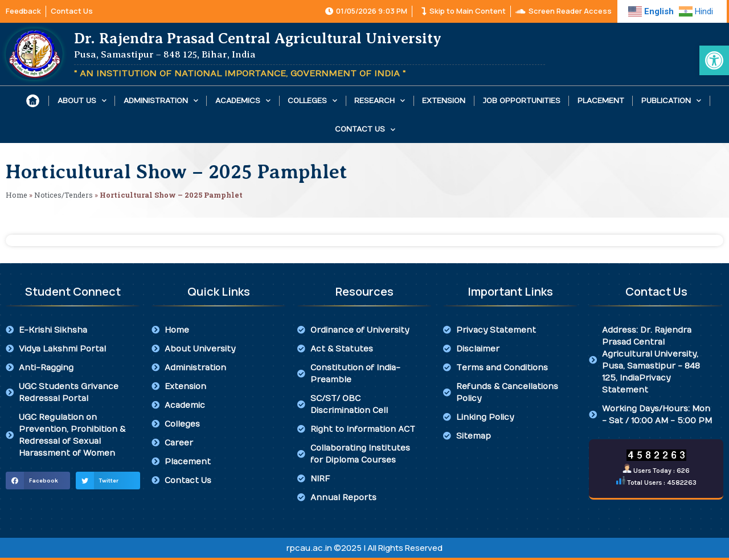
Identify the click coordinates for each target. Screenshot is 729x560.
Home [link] (17, 195)
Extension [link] (444, 101)
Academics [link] (243, 101)
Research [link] (380, 101)
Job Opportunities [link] (522, 101)
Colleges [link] (312, 101)
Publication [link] (671, 101)
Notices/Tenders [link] (64, 195)
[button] (38, 481)
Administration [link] (161, 101)
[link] (714, 60)
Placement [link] (601, 101)
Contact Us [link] (365, 130)
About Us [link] (82, 101)
